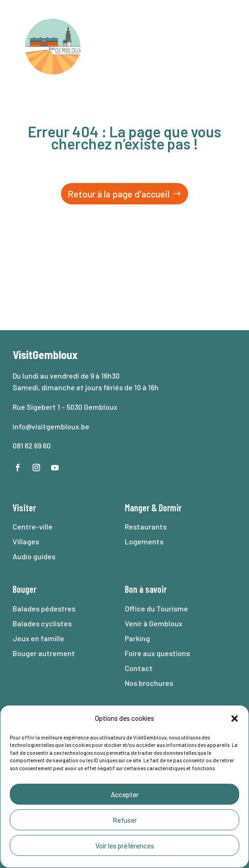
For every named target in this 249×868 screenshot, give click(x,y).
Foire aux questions (157, 653)
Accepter (125, 794)
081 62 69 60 (32, 445)
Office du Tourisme (156, 608)
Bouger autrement (44, 653)
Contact (139, 668)
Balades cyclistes (42, 623)
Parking (137, 638)
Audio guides (34, 556)
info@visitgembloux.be (51, 426)
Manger (137, 508)
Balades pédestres (44, 608)
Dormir (170, 508)
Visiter (24, 508)
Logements (144, 541)
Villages (26, 541)
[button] (235, 719)
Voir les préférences (125, 846)
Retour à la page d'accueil (118, 194)
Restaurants (146, 526)
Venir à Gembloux (154, 623)
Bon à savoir (146, 589)
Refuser (125, 820)
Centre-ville (33, 526)
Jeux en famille (38, 638)
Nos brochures (149, 683)
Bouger (24, 589)
